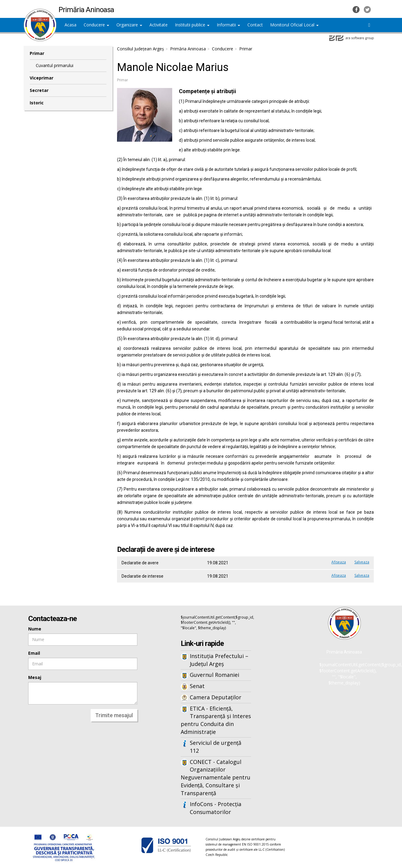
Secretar (39, 90)
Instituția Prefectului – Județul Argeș (219, 660)
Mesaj (35, 677)
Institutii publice (192, 25)
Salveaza (362, 562)
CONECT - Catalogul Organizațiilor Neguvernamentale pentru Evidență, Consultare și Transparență (216, 777)
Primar (37, 53)
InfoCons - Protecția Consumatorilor (216, 808)
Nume (35, 629)
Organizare (129, 25)
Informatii (228, 25)
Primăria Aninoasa (188, 49)
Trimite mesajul (114, 715)
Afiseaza (339, 562)
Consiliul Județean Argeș (141, 49)
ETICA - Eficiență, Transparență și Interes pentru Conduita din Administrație (216, 720)
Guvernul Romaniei (214, 675)
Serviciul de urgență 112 (216, 747)
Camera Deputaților (216, 697)
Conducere (96, 25)
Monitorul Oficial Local (294, 25)
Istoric (37, 103)
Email (34, 653)
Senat (197, 686)
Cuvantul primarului (55, 65)
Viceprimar (42, 78)
